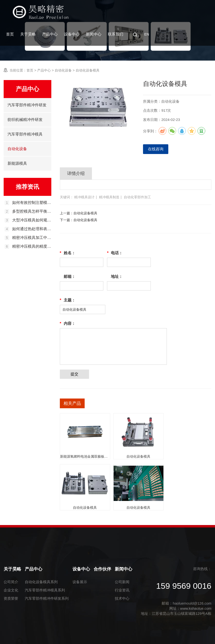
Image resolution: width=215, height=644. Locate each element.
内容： (68, 324)
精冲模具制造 (109, 197)
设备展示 (80, 582)
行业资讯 (122, 590)
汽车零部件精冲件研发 (27, 105)
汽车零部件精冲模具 (25, 134)
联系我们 (116, 34)
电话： (115, 253)
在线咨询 (156, 149)
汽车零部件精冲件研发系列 (47, 598)
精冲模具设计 (84, 197)
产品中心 (50, 34)
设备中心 (72, 34)
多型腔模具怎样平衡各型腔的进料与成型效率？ (32, 211)
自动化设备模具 (85, 213)
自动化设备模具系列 (41, 582)
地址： (117, 277)
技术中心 (122, 598)
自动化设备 (63, 70)
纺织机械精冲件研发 (25, 120)
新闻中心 (94, 34)
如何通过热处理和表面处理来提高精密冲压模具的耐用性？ (32, 229)
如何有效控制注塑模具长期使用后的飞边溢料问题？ (32, 203)
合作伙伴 (102, 569)
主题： (68, 300)
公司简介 (11, 582)
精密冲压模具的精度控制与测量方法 (32, 246)
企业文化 (11, 590)
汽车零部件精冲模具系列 (45, 590)
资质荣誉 (11, 598)
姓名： (68, 253)
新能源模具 (17, 163)
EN (147, 34)
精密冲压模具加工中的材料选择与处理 (32, 238)
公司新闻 (122, 582)
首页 (10, 34)
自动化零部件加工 (137, 197)
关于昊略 (28, 34)
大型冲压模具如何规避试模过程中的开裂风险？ (32, 220)
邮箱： (70, 277)
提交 (74, 374)
